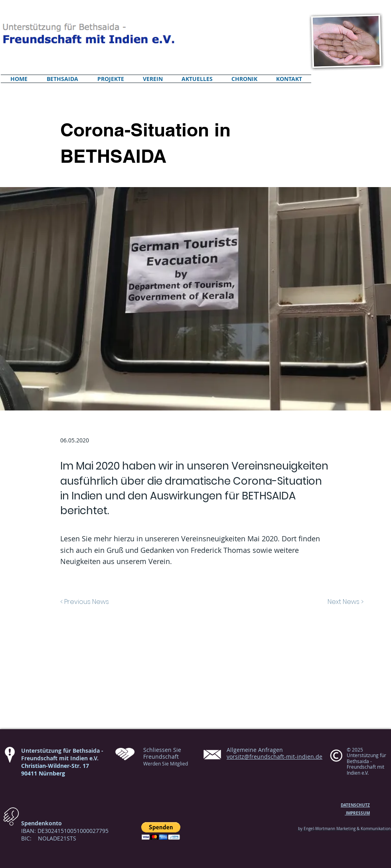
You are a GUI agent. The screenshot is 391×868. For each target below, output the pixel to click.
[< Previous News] (109, 602)
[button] (161, 831)
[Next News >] (328, 602)
